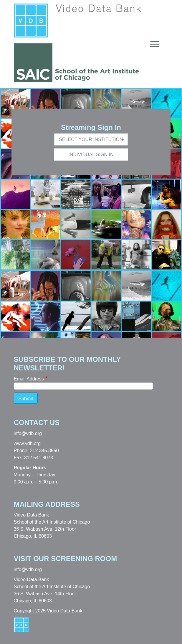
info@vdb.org (28, 433)
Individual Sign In (91, 155)
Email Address (29, 379)
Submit (26, 399)
